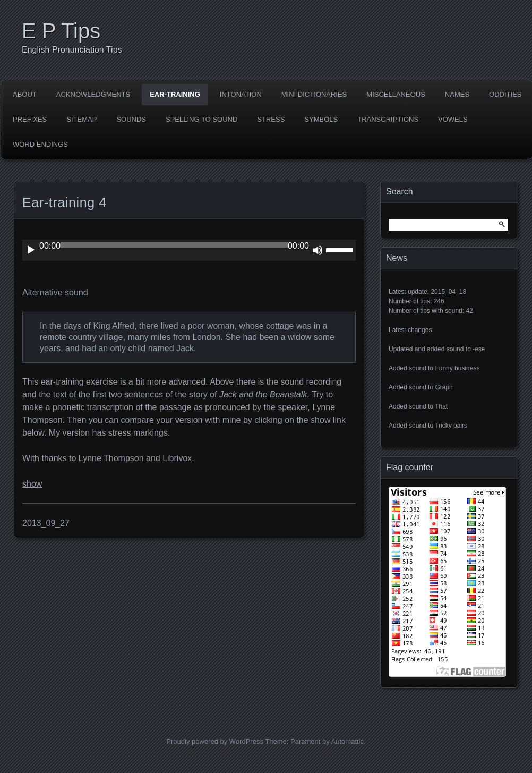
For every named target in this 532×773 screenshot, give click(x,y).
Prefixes (30, 119)
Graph (444, 387)
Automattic (347, 741)
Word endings (40, 144)
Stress (271, 119)
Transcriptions (388, 119)
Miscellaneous (396, 94)
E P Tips (61, 31)
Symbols (321, 119)
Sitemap (81, 119)
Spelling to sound (201, 119)
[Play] (31, 250)
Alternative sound (55, 292)
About (25, 94)
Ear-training (175, 94)
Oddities (505, 94)
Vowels (453, 119)
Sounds (131, 119)
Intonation (241, 94)
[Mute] (318, 250)
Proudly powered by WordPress (215, 741)
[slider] (174, 245)
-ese (479, 349)
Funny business (457, 368)
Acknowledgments (93, 94)
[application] (189, 250)
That (441, 406)
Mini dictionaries (314, 94)
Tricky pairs (451, 426)
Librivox (177, 458)
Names (457, 94)
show (32, 484)
